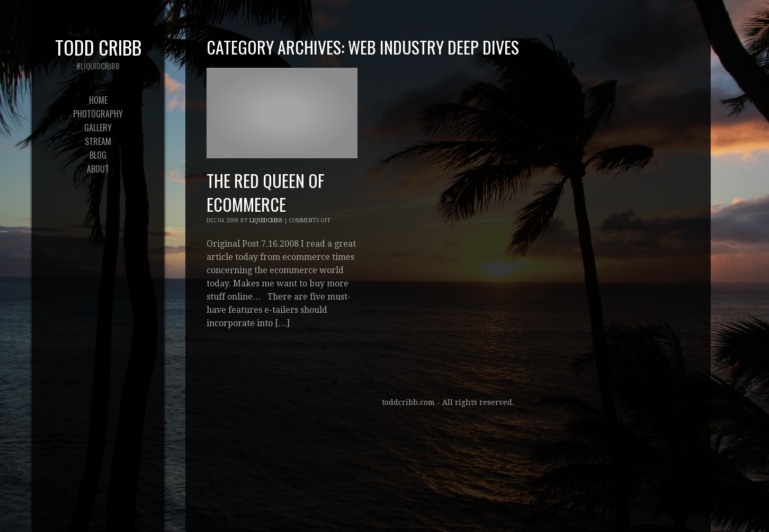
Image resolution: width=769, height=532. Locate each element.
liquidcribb (266, 220)
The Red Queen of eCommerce (266, 192)
